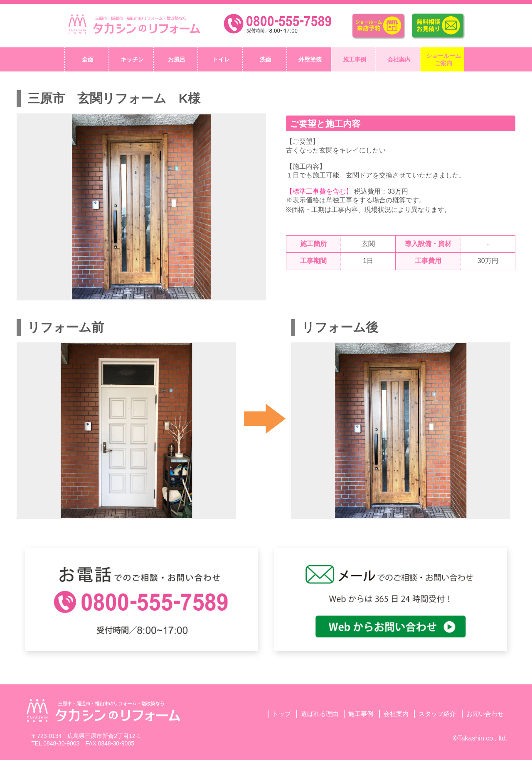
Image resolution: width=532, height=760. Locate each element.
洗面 (266, 59)
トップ (282, 714)
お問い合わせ (485, 714)
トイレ (221, 59)
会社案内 (399, 59)
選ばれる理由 (320, 714)
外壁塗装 (310, 59)
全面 (88, 59)
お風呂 (177, 59)
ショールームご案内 (443, 59)
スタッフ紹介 (437, 714)
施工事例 (355, 59)
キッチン (132, 59)
